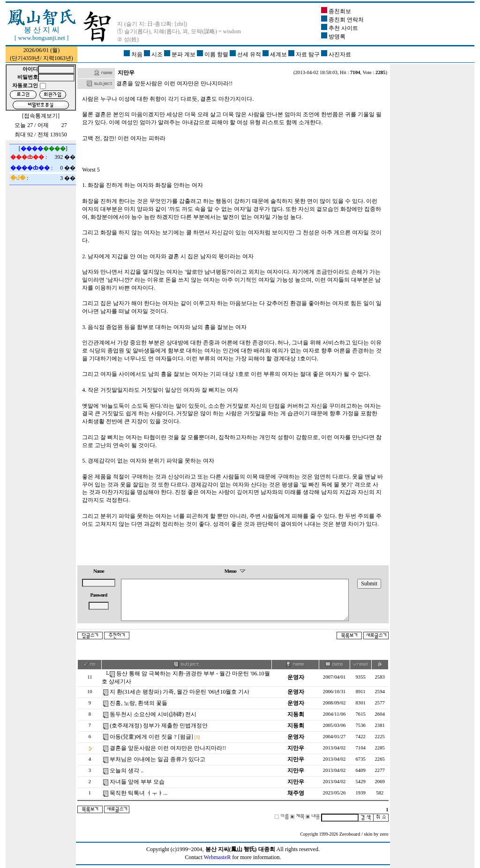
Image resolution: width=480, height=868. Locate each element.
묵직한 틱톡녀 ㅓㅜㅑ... (139, 793)
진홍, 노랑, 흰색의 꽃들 (139, 703)
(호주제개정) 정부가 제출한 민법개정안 (159, 726)
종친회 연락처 (342, 20)
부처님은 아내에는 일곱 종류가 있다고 (157, 759)
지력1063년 (57, 58)
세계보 (275, 54)
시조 (154, 54)
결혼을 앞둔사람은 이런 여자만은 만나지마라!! (168, 748)
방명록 (333, 37)
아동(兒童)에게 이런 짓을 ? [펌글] (151, 737)
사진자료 (336, 54)
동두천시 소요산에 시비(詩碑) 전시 (153, 714)
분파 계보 (180, 54)
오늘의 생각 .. (127, 771)
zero (384, 834)
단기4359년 (26, 58)
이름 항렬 (213, 54)
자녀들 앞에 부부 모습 (137, 782)
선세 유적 (246, 54)
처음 (134, 54)
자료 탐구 (305, 54)
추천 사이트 (340, 28)
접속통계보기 (41, 116)
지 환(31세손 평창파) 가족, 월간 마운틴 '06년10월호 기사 (180, 692)
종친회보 (336, 11)
